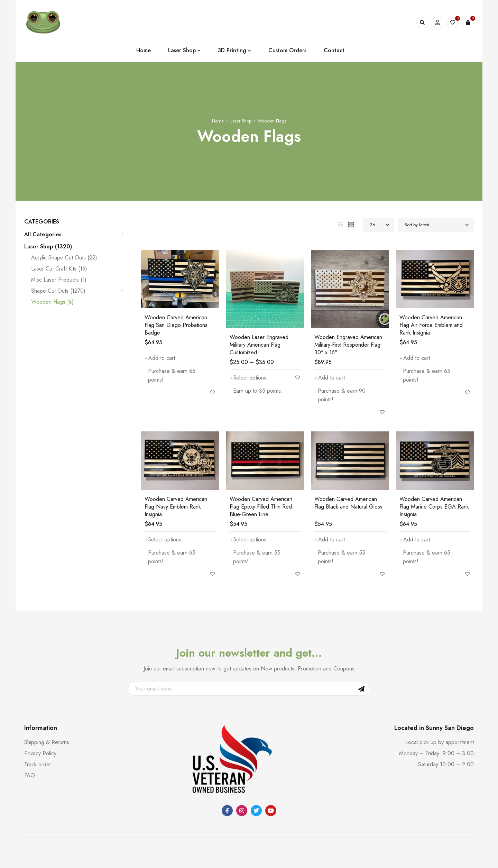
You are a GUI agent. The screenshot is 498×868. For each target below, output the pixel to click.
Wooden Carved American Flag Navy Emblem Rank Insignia (176, 507)
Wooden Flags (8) (52, 302)
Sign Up (361, 689)
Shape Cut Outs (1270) (58, 291)
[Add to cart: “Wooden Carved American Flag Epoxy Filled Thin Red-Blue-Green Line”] (248, 540)
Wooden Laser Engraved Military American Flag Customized (259, 345)
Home (218, 121)
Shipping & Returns (47, 742)
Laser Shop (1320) (48, 247)
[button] (160, 358)
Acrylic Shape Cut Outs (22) (64, 258)
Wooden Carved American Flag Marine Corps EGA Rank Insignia (434, 507)
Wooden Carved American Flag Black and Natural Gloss (348, 503)
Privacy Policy (40, 753)
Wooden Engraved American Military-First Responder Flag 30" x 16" (348, 345)
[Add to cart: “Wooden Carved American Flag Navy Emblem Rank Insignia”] (163, 540)
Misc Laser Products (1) (59, 280)
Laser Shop (241, 121)
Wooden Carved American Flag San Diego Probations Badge (176, 325)
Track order (38, 764)
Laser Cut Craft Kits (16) (59, 269)
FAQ (30, 775)
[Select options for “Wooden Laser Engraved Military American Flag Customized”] (248, 378)
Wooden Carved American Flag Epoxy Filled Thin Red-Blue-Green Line (262, 507)
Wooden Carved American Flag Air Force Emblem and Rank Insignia (431, 325)
